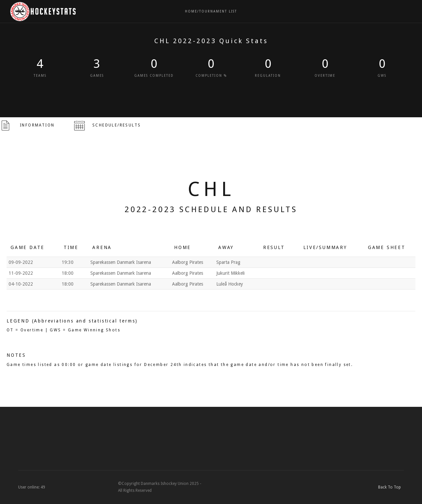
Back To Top (391, 487)
